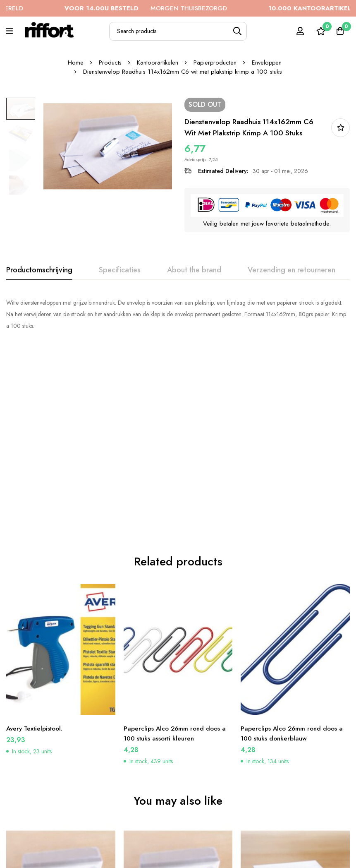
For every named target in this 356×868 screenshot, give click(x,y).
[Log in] (298, 31)
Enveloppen (267, 63)
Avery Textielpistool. (36, 535)
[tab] (39, 270)
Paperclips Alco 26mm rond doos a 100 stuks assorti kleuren (176, 540)
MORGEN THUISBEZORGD (163, 8)
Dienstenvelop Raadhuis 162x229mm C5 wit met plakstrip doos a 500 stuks (173, 784)
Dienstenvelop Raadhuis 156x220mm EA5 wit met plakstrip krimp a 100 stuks (57, 784)
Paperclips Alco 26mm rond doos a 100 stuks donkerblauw (293, 540)
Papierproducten (215, 63)
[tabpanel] (178, 314)
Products (109, 63)
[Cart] (339, 31)
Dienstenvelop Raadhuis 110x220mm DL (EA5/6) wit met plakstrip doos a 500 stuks (289, 784)
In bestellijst (340, 128)
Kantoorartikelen (157, 63)
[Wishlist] (318, 31)
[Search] (238, 31)
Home (74, 63)
